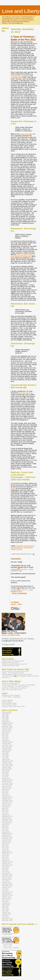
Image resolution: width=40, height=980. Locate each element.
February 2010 (7, 788)
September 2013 (7, 853)
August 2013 (6, 851)
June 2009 (5, 775)
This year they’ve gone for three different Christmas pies (23, 255)
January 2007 (6, 730)
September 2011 (7, 816)
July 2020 (5, 911)
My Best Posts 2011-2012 (10, 666)
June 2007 (5, 737)
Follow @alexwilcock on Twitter (18, 639)
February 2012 (7, 823)
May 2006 (5, 717)
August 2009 (6, 778)
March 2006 (6, 714)
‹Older (20, 604)
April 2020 (5, 906)
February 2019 (7, 898)
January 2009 (6, 767)
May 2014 (5, 857)
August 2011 (6, 815)
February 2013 (7, 842)
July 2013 (5, 849)
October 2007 (6, 744)
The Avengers (28, 548)
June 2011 (5, 812)
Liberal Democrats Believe (11, 683)
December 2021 (7, 920)
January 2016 (6, 878)
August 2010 (6, 796)
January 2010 (6, 786)
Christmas (20, 546)
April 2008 (5, 753)
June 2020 (5, 909)
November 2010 (7, 801)
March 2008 (6, 752)
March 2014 (6, 854)
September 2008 (7, 761)
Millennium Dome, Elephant (11, 695)
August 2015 (6, 873)
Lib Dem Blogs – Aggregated (11, 697)
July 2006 (5, 720)
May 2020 (5, 908)
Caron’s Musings (7, 700)
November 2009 (7, 783)
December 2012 (7, 838)
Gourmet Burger (26, 393)
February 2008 (7, 750)
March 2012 (6, 824)
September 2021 (7, 919)
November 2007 (7, 745)
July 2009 (5, 777)
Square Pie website (26, 134)
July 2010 (5, 794)
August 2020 (6, 913)
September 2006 (7, 723)
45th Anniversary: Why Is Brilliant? (17, 675)
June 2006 (5, 718)
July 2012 (5, 830)
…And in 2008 (7, 934)
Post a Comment (19, 593)
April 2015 (5, 868)
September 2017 (7, 892)
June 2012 (5, 829)
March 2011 (6, 807)
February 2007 (7, 731)
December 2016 (7, 886)
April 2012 (5, 826)
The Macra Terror (8, 676)
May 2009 (5, 774)
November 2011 (7, 819)
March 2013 (6, 843)
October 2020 (6, 914)
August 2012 (6, 832)
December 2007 (7, 747)
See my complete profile (11, 635)
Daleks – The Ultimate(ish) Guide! (13, 673)
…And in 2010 (7, 946)
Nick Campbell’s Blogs (9, 703)
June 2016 (5, 881)
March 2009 (6, 771)
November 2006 (7, 726)
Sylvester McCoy (16, 548)
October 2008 (6, 763)
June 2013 (5, 848)
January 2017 (6, 887)
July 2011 (5, 813)
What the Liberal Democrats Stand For (15, 664)
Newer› (14, 604)
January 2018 (6, 894)
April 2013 (5, 845)
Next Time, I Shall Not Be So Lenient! (14, 688)
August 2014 (6, 860)
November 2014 (7, 865)
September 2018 (7, 895)
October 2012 (6, 835)
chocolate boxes (16, 77)
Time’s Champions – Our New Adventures (16, 687)
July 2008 (5, 758)
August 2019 (6, 903)
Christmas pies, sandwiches (20, 76)
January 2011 (6, 804)
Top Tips (19, 549)
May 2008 (5, 755)
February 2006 (7, 712)
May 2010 (5, 793)
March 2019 (6, 900)
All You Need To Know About (15, 671)
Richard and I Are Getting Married (13, 661)
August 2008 (6, 760)
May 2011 (5, 810)
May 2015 (5, 870)
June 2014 (5, 859)
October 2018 (6, 897)
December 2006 (7, 728)
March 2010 (6, 789)
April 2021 (5, 916)
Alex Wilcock (23, 590)
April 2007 (5, 734)
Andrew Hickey (7, 702)
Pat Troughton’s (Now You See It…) (20, 677)
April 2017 (5, 889)
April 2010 (5, 791)
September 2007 (7, 742)
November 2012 (7, 837)
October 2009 (6, 782)
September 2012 (7, 834)
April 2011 (5, 808)
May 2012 (5, 827)
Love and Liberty (21, 11)
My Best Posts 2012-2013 (10, 663)
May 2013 (5, 846)
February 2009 (7, 769)
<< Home (15, 602)
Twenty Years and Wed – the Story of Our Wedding (19, 685)
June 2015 (5, 872)
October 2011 (6, 818)
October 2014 (6, 864)
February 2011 (7, 805)
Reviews (31, 546)
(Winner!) (16, 948)
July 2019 (5, 901)
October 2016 (6, 883)
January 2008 (6, 748)
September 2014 (7, 862)
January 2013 (6, 840)
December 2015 (7, 876)
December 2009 (7, 785)
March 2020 (6, 905)
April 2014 (5, 856)
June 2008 (5, 756)
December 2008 (7, 766)
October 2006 (6, 725)
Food (26, 546)
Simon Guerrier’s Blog (9, 705)
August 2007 (6, 741)
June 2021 (5, 917)
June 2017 (5, 890)
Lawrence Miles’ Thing (13, 706)
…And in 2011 (7, 948)
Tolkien (13, 549)
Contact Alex (8, 644)
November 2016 (7, 884)
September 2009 (7, 780)
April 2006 (5, 715)
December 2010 (7, 802)
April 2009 (5, 772)
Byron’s (32, 460)
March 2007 (6, 733)
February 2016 (7, 879)
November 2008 (7, 764)
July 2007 (5, 739)
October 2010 (6, 799)
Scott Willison (24, 569)
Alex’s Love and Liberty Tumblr (12, 690)
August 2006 (6, 722)
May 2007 (5, 736)
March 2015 (6, 867)
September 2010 (7, 797)
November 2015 (7, 875)
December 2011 (7, 821)
